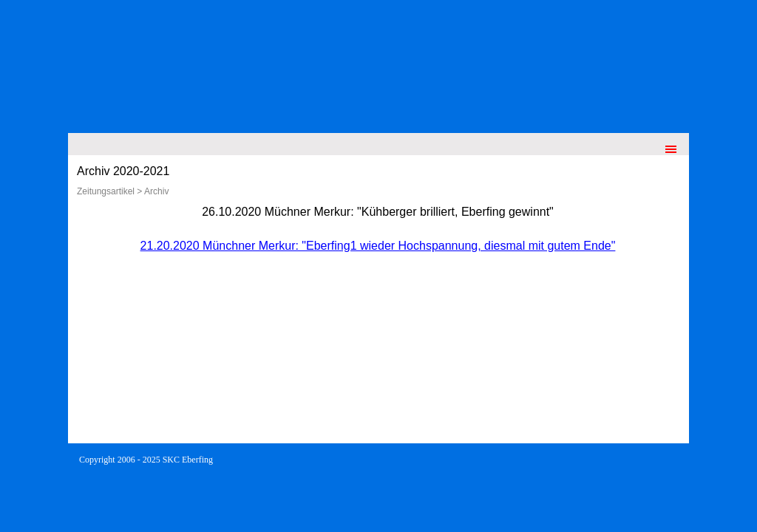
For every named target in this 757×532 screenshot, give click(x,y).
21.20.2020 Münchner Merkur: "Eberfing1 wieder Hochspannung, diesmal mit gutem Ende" (378, 246)
